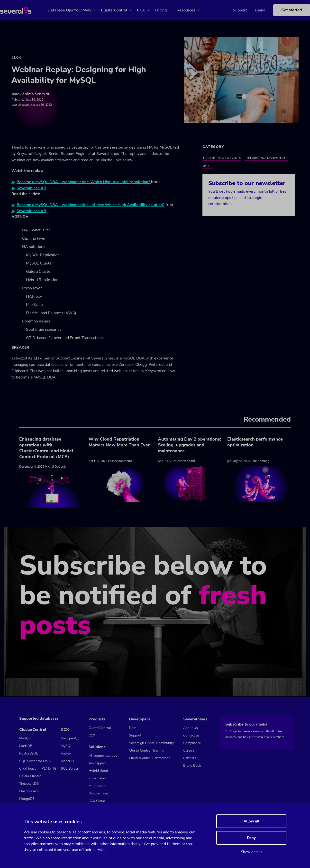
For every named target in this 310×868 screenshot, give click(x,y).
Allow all (251, 821)
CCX (147, 10)
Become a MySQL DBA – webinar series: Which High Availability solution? (84, 183)
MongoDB (27, 799)
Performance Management (266, 158)
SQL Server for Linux (35, 761)
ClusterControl (120, 10)
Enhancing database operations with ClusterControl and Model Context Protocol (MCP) (46, 448)
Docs (133, 728)
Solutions (97, 747)
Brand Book (192, 766)
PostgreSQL (29, 753)
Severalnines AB (31, 189)
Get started (284, 10)
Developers (140, 719)
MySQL (207, 167)
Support (233, 10)
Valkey (66, 753)
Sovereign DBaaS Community (151, 743)
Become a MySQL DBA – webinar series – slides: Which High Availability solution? (91, 206)
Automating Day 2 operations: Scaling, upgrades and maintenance (190, 445)
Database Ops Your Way (75, 10)
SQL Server (70, 769)
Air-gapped (97, 763)
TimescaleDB (29, 784)
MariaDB (26, 746)
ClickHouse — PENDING (38, 769)
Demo (253, 10)
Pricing (167, 10)
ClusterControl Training (147, 750)
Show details (251, 852)
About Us (191, 728)
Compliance (192, 743)
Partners (190, 758)
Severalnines (195, 719)
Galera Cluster (30, 776)
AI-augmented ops (103, 756)
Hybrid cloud (98, 771)
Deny (251, 838)
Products (97, 719)
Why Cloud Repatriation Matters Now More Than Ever (119, 443)
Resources (192, 10)
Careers (189, 750)
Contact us (191, 735)
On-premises (98, 793)
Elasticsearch (29, 791)
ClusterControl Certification (150, 758)
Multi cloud (97, 786)
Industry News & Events (222, 158)
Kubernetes (97, 778)
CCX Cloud (97, 801)
